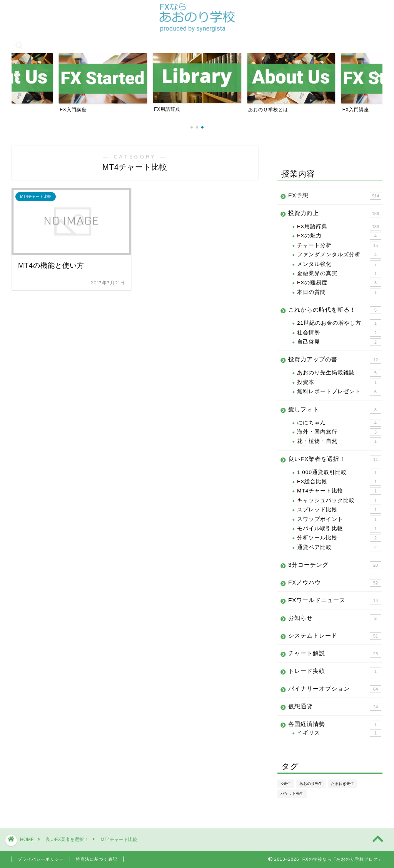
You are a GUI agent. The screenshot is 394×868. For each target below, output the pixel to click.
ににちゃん (339, 423)
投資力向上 (335, 214)
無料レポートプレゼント (339, 392)
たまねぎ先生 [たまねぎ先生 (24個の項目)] (342, 784)
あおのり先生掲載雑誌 (339, 373)
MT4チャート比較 (339, 491)
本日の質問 (339, 292)
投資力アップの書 (335, 360)
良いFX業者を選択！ (335, 459)
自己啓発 (339, 342)
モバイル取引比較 (339, 529)
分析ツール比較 (339, 538)
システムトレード (335, 636)
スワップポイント (339, 519)
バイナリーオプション (335, 689)
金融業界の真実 (339, 274)
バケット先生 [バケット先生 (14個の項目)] (292, 794)
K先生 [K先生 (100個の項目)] (286, 784)
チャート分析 (339, 245)
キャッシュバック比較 (339, 501)
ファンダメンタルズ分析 (339, 255)
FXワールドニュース (335, 601)
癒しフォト (335, 410)
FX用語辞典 (339, 227)
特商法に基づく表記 (97, 859)
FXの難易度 (339, 283)
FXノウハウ (335, 583)
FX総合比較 (339, 482)
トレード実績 (335, 671)
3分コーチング (335, 565)
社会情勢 (339, 333)
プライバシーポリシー (41, 859)
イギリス (339, 733)
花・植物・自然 (339, 441)
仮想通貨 (335, 707)
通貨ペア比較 (339, 548)
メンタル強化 (339, 264)
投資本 (339, 382)
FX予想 (335, 196)
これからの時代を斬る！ (335, 310)
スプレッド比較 (339, 510)
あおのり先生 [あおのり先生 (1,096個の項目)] (311, 784)
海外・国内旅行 (339, 432)
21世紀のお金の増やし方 (339, 323)
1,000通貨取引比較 (339, 472)
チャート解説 (335, 654)
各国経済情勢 (335, 724)
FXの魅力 (339, 236)
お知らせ (335, 618)
